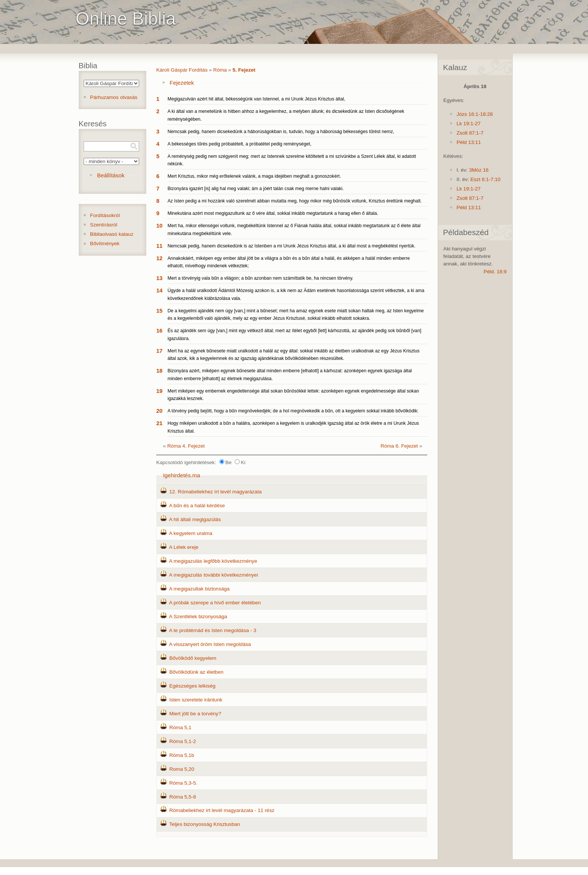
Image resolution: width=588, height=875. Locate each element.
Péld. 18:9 (495, 272)
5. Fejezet (244, 70)
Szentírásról (104, 225)
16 (160, 330)
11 (160, 246)
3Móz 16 (479, 170)
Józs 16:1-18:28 (475, 114)
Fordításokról (105, 215)
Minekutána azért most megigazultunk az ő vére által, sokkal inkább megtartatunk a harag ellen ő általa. (273, 213)
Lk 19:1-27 (468, 124)
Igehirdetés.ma (182, 475)
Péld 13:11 (469, 142)
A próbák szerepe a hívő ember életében (215, 603)
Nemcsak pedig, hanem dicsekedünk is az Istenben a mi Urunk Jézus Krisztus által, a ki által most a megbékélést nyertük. (292, 246)
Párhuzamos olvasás (114, 97)
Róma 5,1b (182, 755)
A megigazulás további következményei (214, 575)
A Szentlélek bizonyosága (198, 617)
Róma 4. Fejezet (186, 446)
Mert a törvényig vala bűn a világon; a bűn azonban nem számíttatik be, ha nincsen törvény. (261, 278)
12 (160, 258)
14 (160, 290)
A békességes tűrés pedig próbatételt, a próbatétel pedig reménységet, (240, 144)
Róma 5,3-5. (183, 783)
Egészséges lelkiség (192, 686)
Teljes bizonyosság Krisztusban (205, 824)
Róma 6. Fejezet (399, 446)
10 (160, 225)
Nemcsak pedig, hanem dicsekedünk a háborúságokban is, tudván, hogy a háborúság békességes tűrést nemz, (281, 132)
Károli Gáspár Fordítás (182, 70)
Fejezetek (182, 83)
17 (160, 351)
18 (160, 371)
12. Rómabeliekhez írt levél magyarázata (215, 492)
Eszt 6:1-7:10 (485, 179)
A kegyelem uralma (191, 533)
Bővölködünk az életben (196, 672)
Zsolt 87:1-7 (470, 133)
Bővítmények (105, 243)
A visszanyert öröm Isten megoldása (210, 644)
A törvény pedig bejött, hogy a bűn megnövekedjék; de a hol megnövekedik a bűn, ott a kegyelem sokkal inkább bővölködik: (293, 411)
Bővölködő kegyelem (193, 658)
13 (160, 278)
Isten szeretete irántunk (196, 700)
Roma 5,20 (182, 769)
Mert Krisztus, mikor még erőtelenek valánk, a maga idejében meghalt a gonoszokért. (254, 176)
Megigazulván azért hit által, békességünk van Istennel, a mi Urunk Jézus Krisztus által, (256, 99)
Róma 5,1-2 (182, 741)
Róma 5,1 (180, 727)
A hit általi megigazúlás (195, 519)
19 (160, 391)
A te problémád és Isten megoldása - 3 (213, 630)
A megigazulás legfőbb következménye (213, 561)
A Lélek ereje (184, 547)
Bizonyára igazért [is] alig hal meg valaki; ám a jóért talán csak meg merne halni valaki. (256, 189)
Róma (220, 70)
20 (160, 411)
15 (160, 311)
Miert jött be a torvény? (195, 714)
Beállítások (111, 175)
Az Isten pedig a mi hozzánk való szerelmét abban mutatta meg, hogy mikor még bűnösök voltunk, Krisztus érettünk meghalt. (295, 201)
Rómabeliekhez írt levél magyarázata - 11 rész (222, 810)
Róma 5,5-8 (182, 797)
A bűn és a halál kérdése (197, 506)
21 (160, 423)
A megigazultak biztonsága (199, 589)
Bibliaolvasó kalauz (112, 234)
